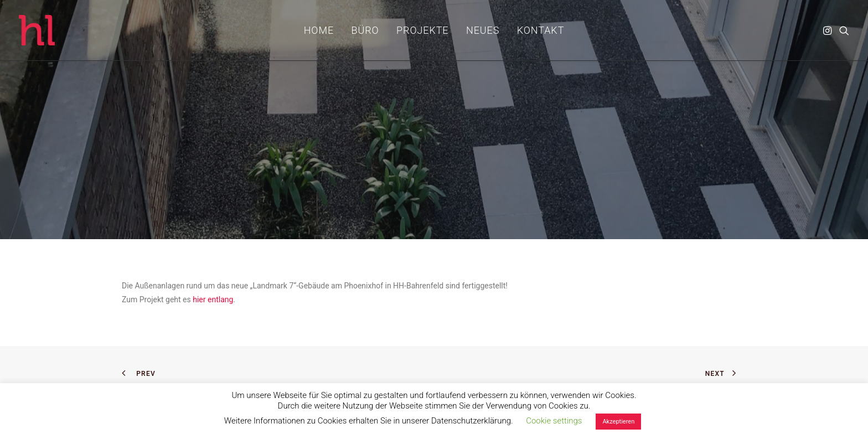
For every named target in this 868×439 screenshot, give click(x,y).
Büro (365, 30)
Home (319, 30)
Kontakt (541, 30)
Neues (483, 30)
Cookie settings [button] (554, 421)
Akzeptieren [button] (618, 422)
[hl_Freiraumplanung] (37, 30)
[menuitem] (319, 30)
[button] (828, 30)
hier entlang (213, 299)
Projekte (422, 30)
